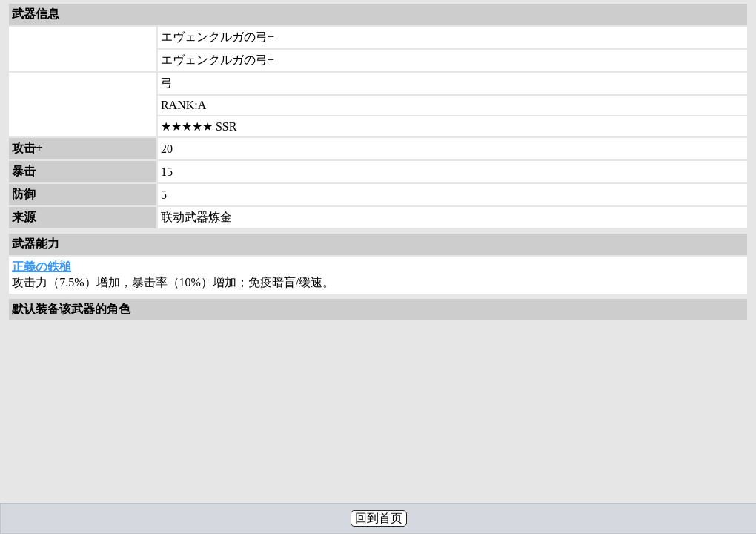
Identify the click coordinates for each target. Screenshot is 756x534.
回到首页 (379, 518)
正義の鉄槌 (42, 267)
